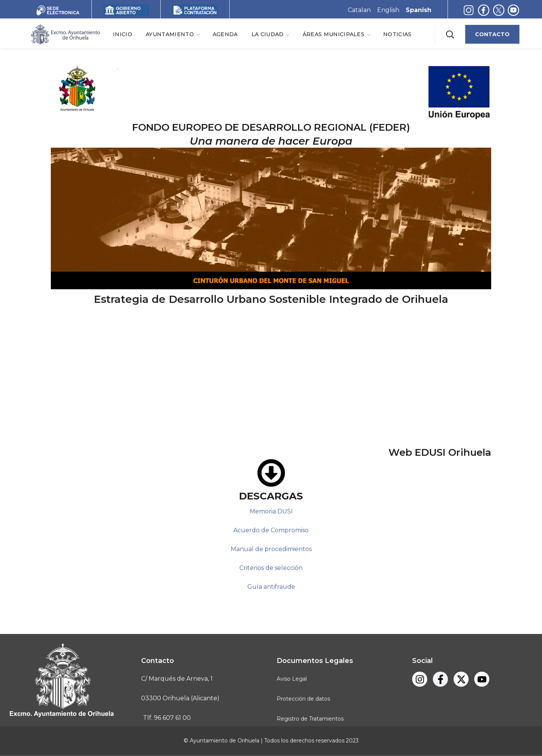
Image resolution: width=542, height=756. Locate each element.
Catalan (359, 10)
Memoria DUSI (271, 511)
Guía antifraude (271, 587)
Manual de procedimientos (271, 549)
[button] (450, 34)
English (388, 10)
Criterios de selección (271, 568)
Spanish (419, 10)
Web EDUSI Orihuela (440, 452)
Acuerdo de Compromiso (271, 530)
